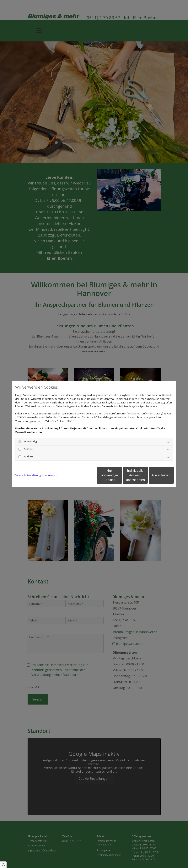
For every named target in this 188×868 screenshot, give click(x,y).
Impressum (51, 475)
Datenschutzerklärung (28, 475)
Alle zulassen (156, 475)
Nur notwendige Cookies (83, 475)
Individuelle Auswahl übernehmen (119, 475)
